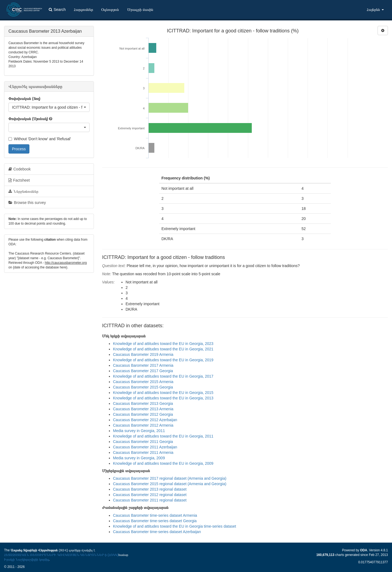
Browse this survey (27, 203)
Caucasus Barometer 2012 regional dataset (150, 495)
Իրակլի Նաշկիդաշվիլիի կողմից (27, 559)
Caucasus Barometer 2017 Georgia (143, 371)
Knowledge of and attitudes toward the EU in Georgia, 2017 (163, 376)
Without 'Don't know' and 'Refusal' (40, 139)
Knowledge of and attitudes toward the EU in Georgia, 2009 (163, 463)
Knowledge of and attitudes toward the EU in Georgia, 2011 (163, 436)
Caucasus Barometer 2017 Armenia (143, 365)
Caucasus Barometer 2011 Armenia (143, 452)
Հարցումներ (83, 10)
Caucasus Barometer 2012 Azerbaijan (145, 420)
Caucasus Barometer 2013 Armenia (143, 409)
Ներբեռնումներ (23, 191)
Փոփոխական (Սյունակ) (28, 119)
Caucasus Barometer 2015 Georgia (143, 387)
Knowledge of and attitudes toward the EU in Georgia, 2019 (163, 360)
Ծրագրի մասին (140, 10)
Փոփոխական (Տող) (24, 99)
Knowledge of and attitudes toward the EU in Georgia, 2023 (163, 344)
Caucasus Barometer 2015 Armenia (143, 382)
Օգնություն (110, 10)
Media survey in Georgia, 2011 (139, 431)
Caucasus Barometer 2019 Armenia (143, 354)
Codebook (20, 169)
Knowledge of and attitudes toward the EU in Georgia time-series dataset (174, 526)
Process (19, 149)
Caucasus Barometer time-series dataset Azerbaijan (157, 532)
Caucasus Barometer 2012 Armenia (143, 425)
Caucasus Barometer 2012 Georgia (143, 414)
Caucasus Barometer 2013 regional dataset (150, 489)
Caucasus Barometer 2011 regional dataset (150, 500)
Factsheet (19, 180)
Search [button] (57, 10)
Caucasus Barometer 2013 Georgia (143, 403)
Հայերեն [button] (375, 10)
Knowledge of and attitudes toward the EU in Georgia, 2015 (163, 393)
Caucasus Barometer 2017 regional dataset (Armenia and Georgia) (170, 478)
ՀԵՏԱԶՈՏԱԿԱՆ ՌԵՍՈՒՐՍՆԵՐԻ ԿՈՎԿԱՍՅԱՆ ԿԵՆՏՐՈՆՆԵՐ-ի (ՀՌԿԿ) (61, 555)
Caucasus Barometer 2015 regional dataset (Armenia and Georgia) (170, 484)
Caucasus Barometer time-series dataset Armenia (155, 515)
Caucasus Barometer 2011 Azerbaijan (145, 447)
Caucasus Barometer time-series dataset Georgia (155, 521)
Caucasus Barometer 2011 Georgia (143, 442)
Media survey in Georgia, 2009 (139, 458)
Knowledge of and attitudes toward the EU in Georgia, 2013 (163, 398)
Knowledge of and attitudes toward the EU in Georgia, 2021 (163, 349)
